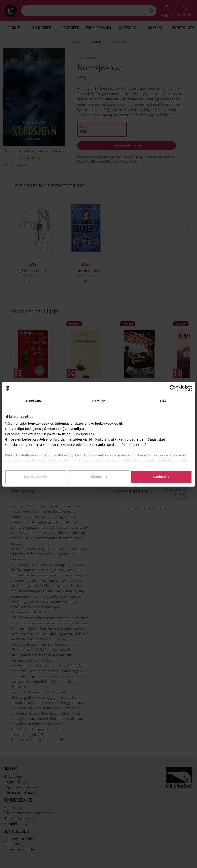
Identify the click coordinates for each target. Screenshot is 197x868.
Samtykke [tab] (34, 401)
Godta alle (161, 477)
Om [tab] (163, 401)
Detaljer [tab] (99, 401)
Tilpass (99, 477)
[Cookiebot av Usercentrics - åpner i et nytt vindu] (173, 388)
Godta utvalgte (36, 477)
